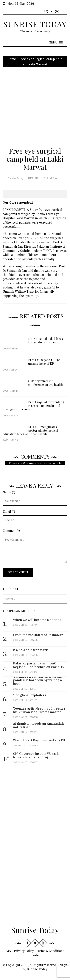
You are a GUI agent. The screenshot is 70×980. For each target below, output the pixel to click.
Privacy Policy (24, 951)
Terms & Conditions (50, 951)
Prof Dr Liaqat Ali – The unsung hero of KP (44, 364)
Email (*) (9, 511)
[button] (56, 42)
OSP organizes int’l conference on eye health (45, 385)
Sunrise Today (16, 178)
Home (12, 59)
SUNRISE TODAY (35, 24)
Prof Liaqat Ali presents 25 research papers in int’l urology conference (33, 408)
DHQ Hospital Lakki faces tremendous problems (45, 343)
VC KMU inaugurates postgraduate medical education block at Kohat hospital (30, 433)
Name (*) (9, 492)
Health (33, 178)
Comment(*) (11, 531)
